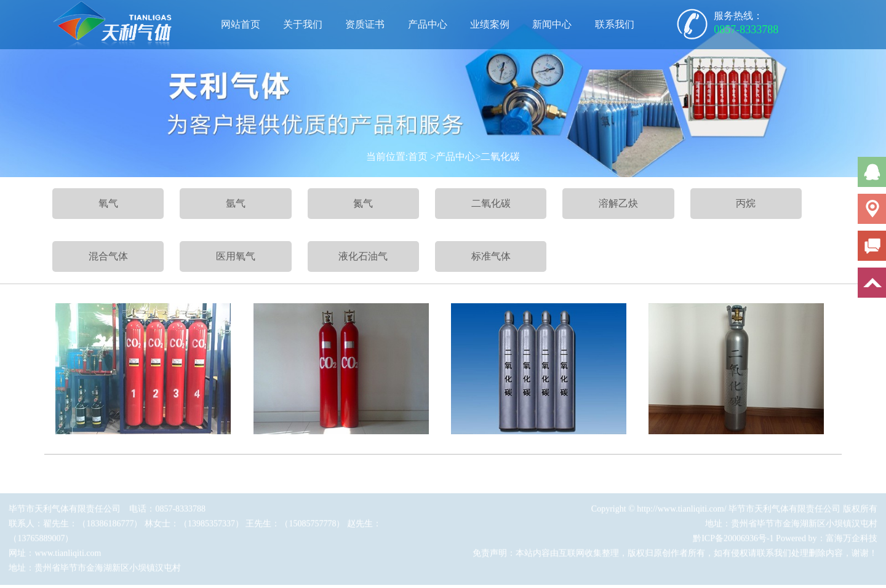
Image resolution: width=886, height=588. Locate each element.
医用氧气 (236, 256)
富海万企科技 (852, 541)
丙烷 (746, 203)
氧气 (108, 203)
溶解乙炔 (618, 203)
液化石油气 (363, 256)
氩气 (236, 203)
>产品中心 (453, 157)
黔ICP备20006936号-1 (733, 541)
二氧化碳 (491, 203)
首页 (418, 157)
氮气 (363, 203)
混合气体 (108, 256)
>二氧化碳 (497, 157)
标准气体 (491, 256)
